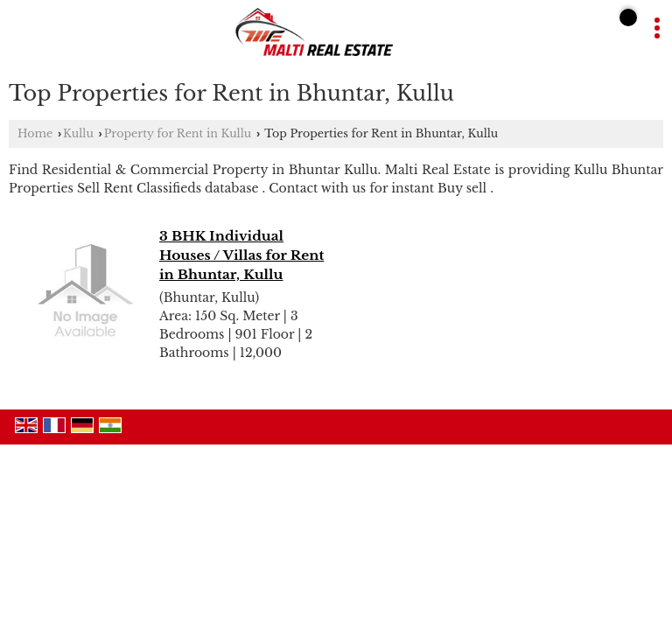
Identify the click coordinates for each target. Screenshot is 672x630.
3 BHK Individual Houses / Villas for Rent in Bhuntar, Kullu (241, 255)
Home (35, 133)
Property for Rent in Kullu (178, 133)
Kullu (78, 133)
